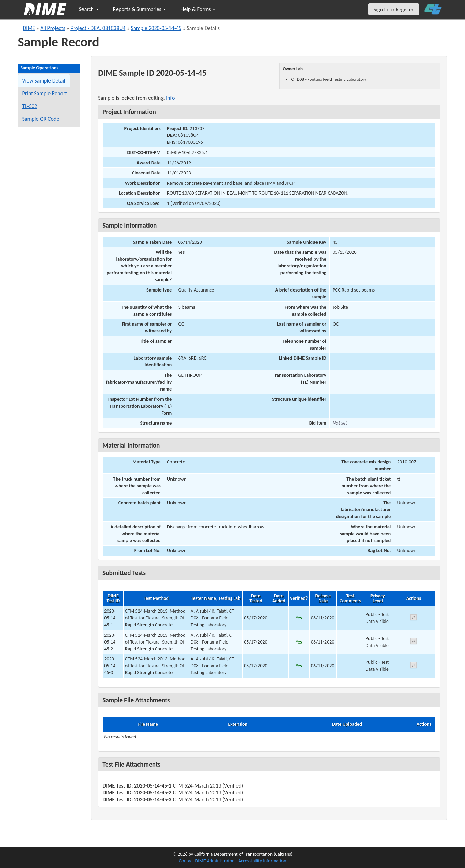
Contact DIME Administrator (207, 861)
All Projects (53, 28)
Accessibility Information (262, 861)
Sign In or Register (394, 9)
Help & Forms (198, 9)
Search (89, 9)
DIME (29, 28)
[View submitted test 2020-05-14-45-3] (413, 666)
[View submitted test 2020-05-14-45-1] (413, 619)
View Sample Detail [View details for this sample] (44, 81)
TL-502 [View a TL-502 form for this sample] (30, 106)
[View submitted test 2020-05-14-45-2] (413, 642)
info (170, 98)
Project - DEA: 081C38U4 (98, 28)
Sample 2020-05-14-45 (156, 28)
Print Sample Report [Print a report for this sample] (45, 93)
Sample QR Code (41, 119)
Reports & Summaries (140, 9)
